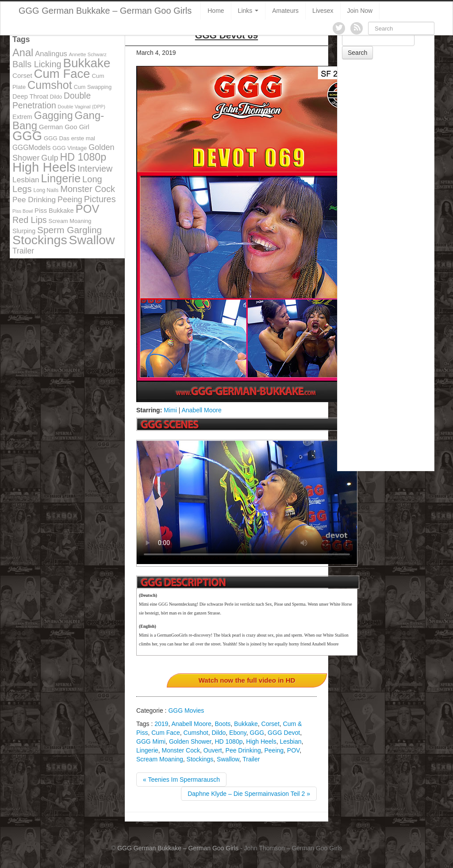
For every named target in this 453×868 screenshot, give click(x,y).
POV (293, 750)
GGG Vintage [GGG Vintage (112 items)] (69, 148)
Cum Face (166, 733)
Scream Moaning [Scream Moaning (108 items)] (70, 221)
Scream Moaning (160, 759)
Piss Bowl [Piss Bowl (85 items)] (23, 211)
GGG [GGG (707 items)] (27, 136)
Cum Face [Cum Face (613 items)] (62, 74)
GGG (257, 733)
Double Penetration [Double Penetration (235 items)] (52, 101)
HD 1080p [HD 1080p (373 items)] (83, 157)
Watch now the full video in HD (247, 680)
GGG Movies (186, 711)
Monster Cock (181, 750)
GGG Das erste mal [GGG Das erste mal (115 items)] (69, 138)
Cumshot (196, 733)
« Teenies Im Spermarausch (181, 780)
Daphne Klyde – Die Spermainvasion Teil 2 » (249, 794)
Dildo (219, 733)
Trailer (251, 759)
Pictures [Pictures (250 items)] (100, 199)
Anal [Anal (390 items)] (23, 53)
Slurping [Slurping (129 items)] (24, 231)
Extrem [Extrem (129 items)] (22, 117)
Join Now (360, 11)
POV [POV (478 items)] (88, 209)
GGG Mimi (151, 741)
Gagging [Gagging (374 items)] (54, 115)
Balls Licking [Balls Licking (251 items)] (37, 64)
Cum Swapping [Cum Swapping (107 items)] (93, 87)
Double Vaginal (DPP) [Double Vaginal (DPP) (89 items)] (82, 107)
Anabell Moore (201, 410)
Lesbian (291, 741)
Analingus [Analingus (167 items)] (51, 54)
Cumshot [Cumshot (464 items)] (50, 85)
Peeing (274, 750)
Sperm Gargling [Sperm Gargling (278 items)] (69, 230)
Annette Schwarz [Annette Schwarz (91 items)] (88, 54)
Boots (223, 724)
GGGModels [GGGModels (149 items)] (31, 148)
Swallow (228, 759)
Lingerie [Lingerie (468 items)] (61, 178)
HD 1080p (228, 741)
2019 (161, 724)
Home (216, 11)
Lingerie (147, 750)
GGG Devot (284, 733)
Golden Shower (190, 741)
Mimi (170, 410)
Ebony (238, 733)
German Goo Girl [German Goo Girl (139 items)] (64, 127)
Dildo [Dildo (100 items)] (56, 97)
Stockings (200, 759)
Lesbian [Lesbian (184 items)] (26, 180)
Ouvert (213, 750)
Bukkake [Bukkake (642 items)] (86, 63)
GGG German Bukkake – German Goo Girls (105, 11)
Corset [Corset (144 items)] (22, 75)
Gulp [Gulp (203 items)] (50, 158)
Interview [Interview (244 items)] (95, 169)
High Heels (261, 741)
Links (248, 11)
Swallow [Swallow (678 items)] (92, 240)
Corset (271, 724)
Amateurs (285, 11)
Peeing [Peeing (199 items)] (70, 200)
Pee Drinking (243, 750)
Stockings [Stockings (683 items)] (40, 240)
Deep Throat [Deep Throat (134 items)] (30, 96)
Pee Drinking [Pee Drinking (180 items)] (34, 200)
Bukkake (246, 724)
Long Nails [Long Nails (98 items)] (46, 190)
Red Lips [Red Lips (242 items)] (30, 220)
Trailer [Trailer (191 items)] (23, 251)
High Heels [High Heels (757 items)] (44, 167)
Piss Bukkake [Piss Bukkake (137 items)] (54, 211)
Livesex (323, 11)
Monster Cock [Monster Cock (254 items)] (88, 189)
